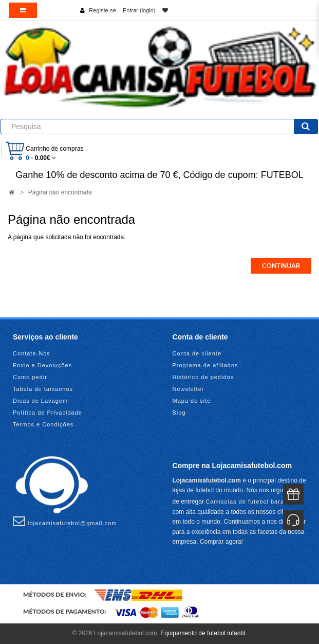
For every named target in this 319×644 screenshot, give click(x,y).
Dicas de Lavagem (40, 401)
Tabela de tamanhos (43, 389)
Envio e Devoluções (42, 365)
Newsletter (189, 389)
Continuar (281, 266)
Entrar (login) (139, 10)
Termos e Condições (43, 424)
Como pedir (30, 377)
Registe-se (102, 10)
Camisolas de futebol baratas (249, 502)
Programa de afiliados (205, 365)
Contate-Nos (32, 353)
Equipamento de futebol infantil (203, 633)
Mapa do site (192, 401)
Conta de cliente (197, 353)
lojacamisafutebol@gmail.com (65, 521)
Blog (179, 413)
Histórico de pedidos (203, 377)
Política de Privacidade (48, 413)
